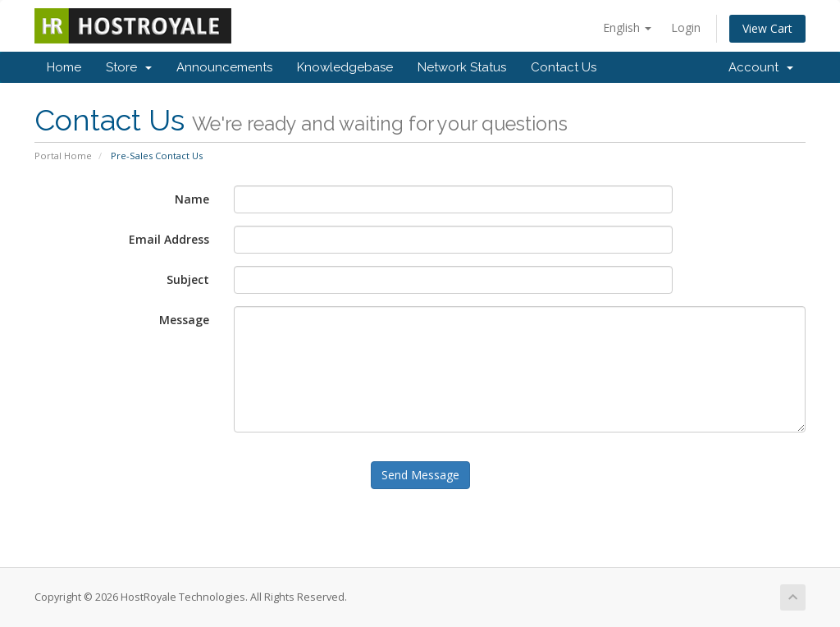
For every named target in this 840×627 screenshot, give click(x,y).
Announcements (224, 67)
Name (192, 199)
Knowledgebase (345, 67)
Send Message (420, 475)
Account (761, 67)
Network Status (462, 67)
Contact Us (564, 67)
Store (129, 67)
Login (686, 27)
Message (184, 320)
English (627, 27)
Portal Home (63, 156)
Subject (188, 279)
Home (64, 67)
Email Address (169, 239)
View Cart (767, 28)
